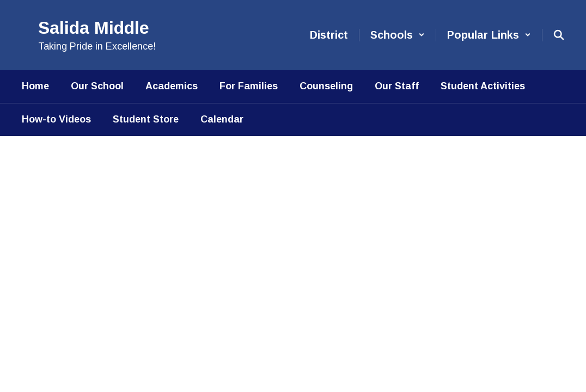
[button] (398, 35)
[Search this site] (559, 35)
